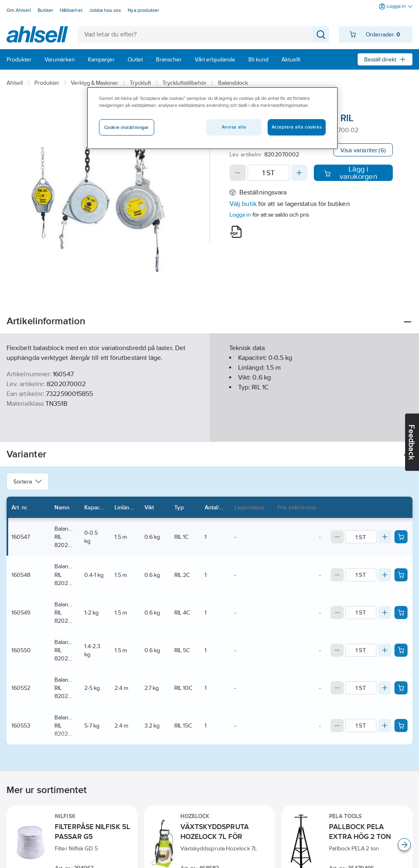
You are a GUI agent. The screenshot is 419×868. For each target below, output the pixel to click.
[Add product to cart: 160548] (401, 575)
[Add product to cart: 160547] (401, 537)
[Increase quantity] (299, 173)
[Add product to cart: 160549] (401, 613)
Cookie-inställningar (127, 127)
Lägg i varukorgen (350, 173)
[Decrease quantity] (238, 173)
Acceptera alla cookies (297, 127)
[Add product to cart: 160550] (401, 650)
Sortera (28, 481)
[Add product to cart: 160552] (401, 688)
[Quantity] (268, 173)
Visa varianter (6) (363, 150)
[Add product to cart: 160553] (401, 726)
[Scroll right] (404, 845)
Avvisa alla (234, 127)
